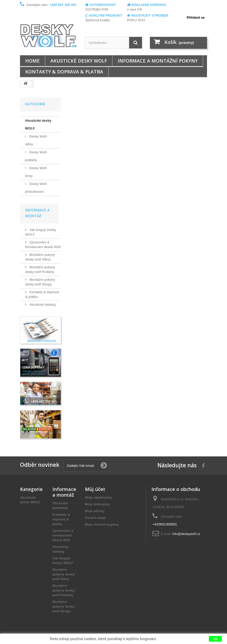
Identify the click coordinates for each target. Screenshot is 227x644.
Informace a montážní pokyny (158, 61)
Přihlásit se (196, 18)
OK (215, 639)
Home (32, 61)
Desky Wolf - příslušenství (37, 188)
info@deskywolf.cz (186, 534)
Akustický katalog (42, 304)
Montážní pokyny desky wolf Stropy (64, 607)
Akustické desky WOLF (79, 61)
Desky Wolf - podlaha (37, 156)
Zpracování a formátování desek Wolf (63, 535)
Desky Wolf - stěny (37, 140)
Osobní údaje (96, 518)
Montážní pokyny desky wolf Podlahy (64, 590)
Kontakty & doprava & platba (64, 72)
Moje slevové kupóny (102, 525)
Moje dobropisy (97, 504)
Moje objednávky (99, 498)
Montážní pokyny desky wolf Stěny (64, 574)
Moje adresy (95, 511)
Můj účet (95, 489)
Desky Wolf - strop (37, 172)
